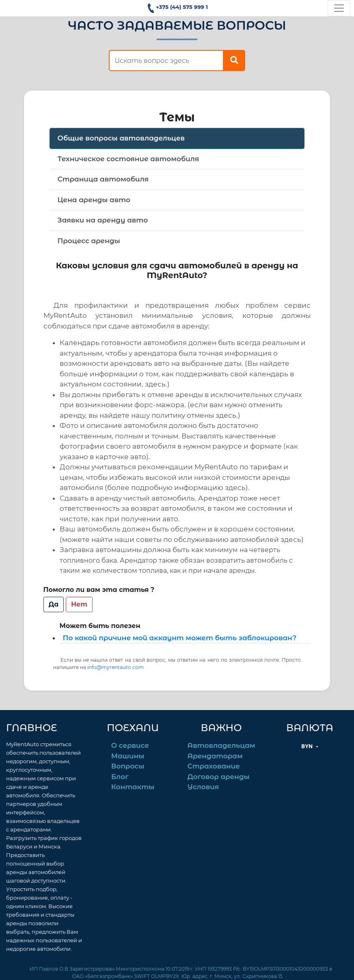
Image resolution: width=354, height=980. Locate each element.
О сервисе (130, 745)
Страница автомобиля (103, 179)
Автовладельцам (221, 745)
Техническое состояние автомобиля (128, 159)
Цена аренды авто (94, 200)
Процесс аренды (89, 241)
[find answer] (166, 60)
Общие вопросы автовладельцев (121, 138)
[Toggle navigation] (339, 8)
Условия (203, 787)
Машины (128, 756)
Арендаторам (215, 756)
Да (54, 604)
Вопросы (128, 766)
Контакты (133, 787)
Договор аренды (219, 777)
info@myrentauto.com (115, 667)
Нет (79, 604)
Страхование (214, 766)
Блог (120, 777)
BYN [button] (308, 746)
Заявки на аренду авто (103, 220)
